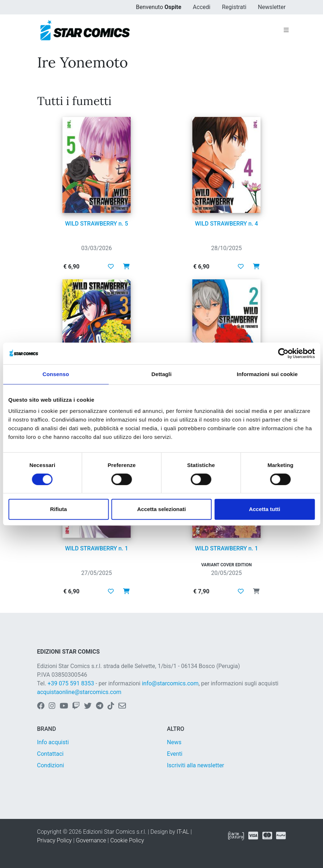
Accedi (202, 7)
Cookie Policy (127, 840)
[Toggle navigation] (286, 30)
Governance (91, 840)
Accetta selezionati (161, 509)
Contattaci (51, 754)
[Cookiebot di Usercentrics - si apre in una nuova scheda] (283, 353)
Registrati (234, 7)
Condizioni (51, 765)
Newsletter (272, 7)
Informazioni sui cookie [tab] (267, 374)
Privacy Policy (54, 840)
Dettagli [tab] (162, 374)
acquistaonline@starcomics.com (79, 692)
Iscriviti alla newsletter (196, 765)
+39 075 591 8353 (71, 683)
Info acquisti (53, 742)
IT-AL (183, 832)
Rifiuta (59, 509)
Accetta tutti (265, 509)
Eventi (175, 754)
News (174, 742)
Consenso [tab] (56, 374)
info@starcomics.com (170, 683)
